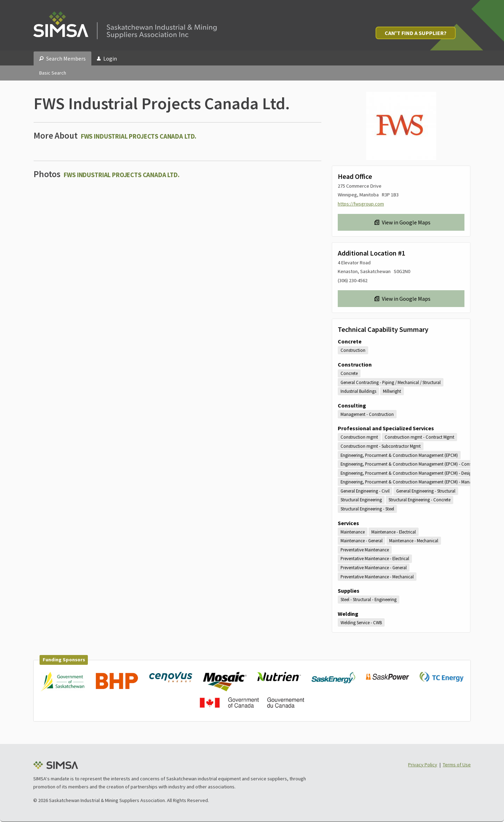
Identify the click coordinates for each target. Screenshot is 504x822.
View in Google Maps (402, 222)
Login (107, 58)
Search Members (62, 58)
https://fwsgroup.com (361, 204)
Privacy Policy (423, 765)
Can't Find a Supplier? (416, 33)
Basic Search (53, 73)
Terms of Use (457, 765)
